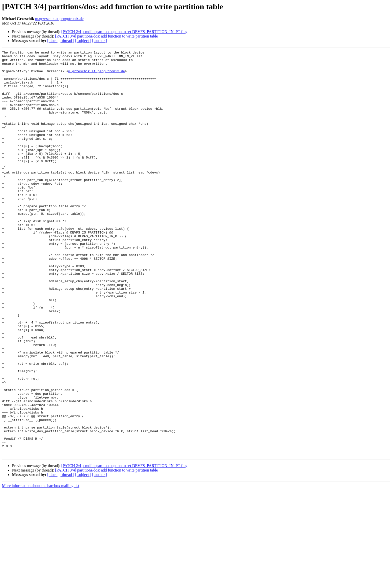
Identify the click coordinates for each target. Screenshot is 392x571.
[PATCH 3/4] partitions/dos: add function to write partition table (106, 36)
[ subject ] (83, 41)
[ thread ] (67, 41)
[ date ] (53, 41)
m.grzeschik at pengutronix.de (59, 19)
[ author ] (100, 41)
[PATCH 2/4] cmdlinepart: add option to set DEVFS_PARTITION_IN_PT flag (124, 32)
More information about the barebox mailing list (41, 567)
